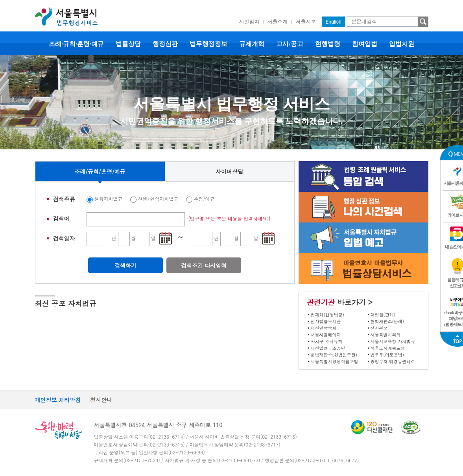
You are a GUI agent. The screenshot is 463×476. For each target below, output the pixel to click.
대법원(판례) (383, 315)
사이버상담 (229, 171)
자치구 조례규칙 (327, 341)
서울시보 (306, 21)
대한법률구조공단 (328, 348)
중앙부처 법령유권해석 (393, 361)
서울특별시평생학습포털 (335, 361)
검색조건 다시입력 (204, 265)
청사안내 (101, 400)
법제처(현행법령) (327, 315)
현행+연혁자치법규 (158, 199)
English (334, 21)
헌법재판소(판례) (387, 321)
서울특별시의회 (386, 335)
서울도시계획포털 (388, 348)
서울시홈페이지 (326, 335)
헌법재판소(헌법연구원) (334, 355)
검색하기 (125, 265)
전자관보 (379, 328)
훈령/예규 (204, 199)
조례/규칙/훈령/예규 (100, 171)
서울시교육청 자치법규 (393, 341)
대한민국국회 (324, 328)
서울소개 (278, 21)
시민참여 (249, 21)
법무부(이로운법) (387, 355)
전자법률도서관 (326, 321)
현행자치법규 (109, 199)
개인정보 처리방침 (58, 400)
